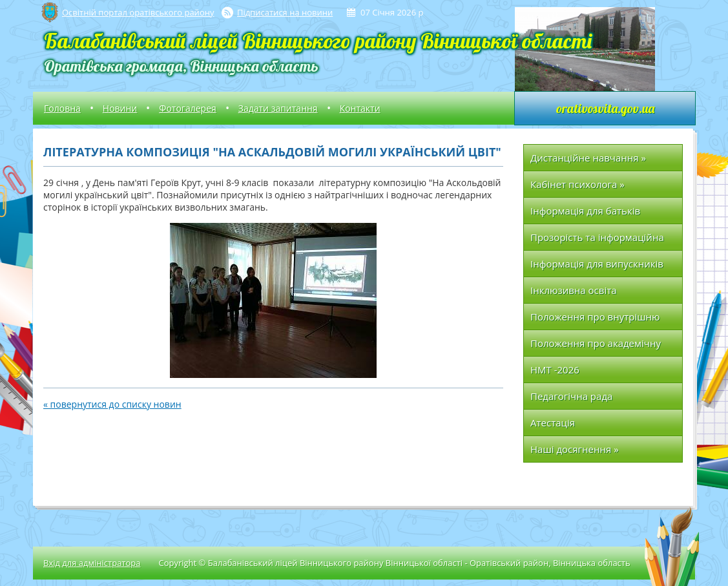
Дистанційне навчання (588, 158)
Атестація (553, 423)
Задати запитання (278, 108)
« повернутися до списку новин (112, 404)
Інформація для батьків (585, 211)
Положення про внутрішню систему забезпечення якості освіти (599, 320)
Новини (120, 108)
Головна (62, 108)
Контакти (360, 108)
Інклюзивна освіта (574, 290)
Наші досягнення (575, 449)
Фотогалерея (187, 108)
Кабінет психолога (577, 184)
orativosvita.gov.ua (605, 108)
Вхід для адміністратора (92, 563)
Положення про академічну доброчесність (596, 347)
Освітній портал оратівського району (138, 12)
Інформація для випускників (597, 264)
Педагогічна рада (571, 396)
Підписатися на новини (285, 12)
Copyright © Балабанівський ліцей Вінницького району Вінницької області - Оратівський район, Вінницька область (394, 563)
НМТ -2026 (555, 370)
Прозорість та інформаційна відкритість (597, 241)
